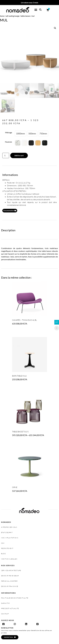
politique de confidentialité (15, 598)
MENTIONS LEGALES (9, 559)
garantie (5, 603)
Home (2, 16)
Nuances (8, 142)
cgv (3, 543)
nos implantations (10, 538)
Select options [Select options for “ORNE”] (20, 498)
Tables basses (25, 16)
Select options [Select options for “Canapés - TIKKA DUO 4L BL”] (20, 330)
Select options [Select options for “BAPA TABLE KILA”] (20, 386)
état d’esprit (7, 532)
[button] (36, 10)
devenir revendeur (10, 576)
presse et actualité (10, 608)
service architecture (11, 570)
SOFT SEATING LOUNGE (12, 16)
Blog (3, 554)
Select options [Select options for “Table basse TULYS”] (20, 442)
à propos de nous (9, 527)
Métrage (9, 133)
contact (5, 614)
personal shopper (9, 581)
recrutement (7, 548)
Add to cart (19, 155)
